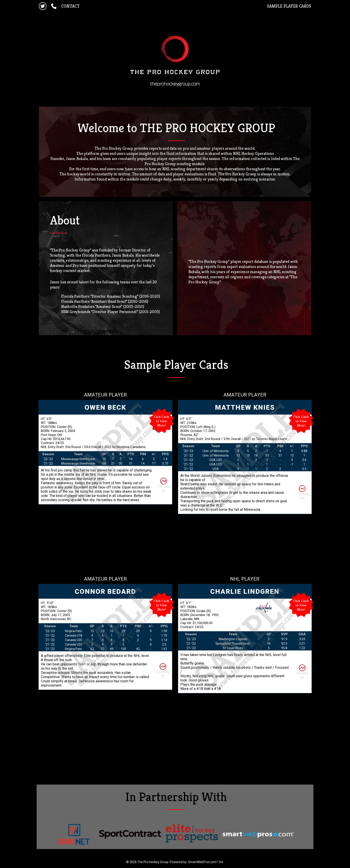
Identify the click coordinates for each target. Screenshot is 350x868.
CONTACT (70, 6)
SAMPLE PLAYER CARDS (289, 6)
